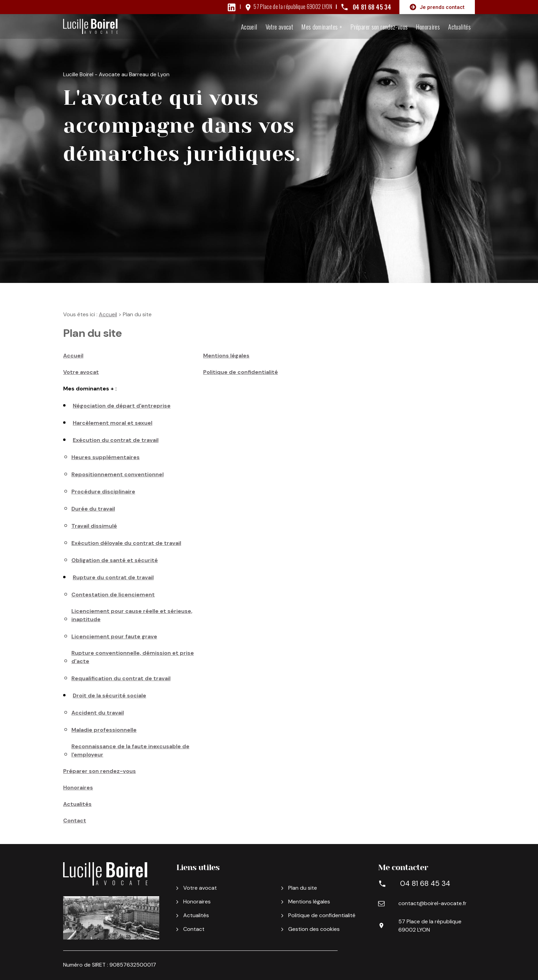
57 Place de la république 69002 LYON (293, 7)
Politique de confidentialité (241, 372)
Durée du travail (93, 509)
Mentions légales (226, 356)
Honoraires (428, 26)
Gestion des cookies (311, 929)
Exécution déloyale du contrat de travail (126, 543)
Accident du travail (98, 713)
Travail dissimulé (94, 526)
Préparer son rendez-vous (379, 26)
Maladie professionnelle (104, 730)
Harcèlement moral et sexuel (113, 423)
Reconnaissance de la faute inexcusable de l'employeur (130, 750)
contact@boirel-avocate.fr (432, 903)
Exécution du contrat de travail (116, 440)
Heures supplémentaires (106, 457)
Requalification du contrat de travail (121, 678)
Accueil (249, 26)
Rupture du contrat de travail (113, 577)
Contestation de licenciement (113, 595)
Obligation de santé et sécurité (115, 560)
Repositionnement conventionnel (118, 474)
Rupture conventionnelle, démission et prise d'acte (133, 657)
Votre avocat (279, 26)
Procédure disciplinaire (103, 492)
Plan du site (299, 888)
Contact (75, 821)
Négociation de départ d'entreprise (122, 406)
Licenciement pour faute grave (114, 636)
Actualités (459, 26)
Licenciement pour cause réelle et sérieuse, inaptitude (132, 615)
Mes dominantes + (322, 26)
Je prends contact (437, 7)
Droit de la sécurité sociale (109, 696)
